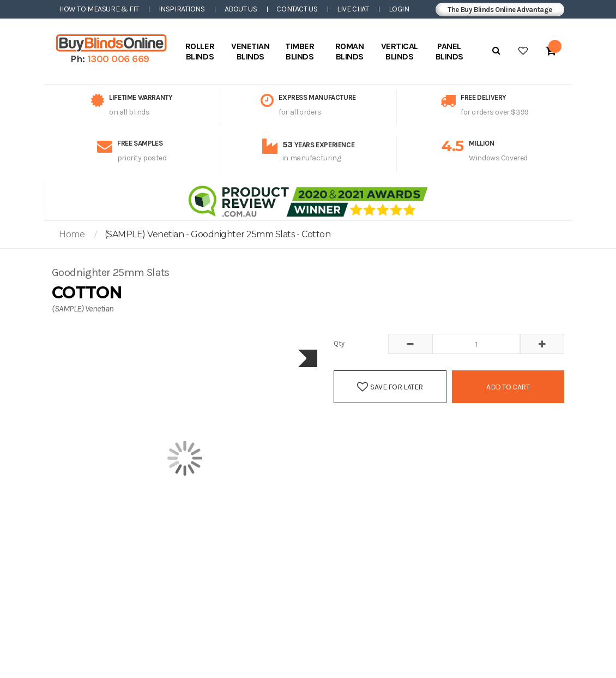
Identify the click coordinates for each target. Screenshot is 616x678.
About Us (241, 9)
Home (72, 234)
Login (399, 9)
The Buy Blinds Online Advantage (500, 10)
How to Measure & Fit (99, 9)
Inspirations (182, 9)
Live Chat (353, 9)
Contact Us (297, 9)
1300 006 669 (118, 59)
